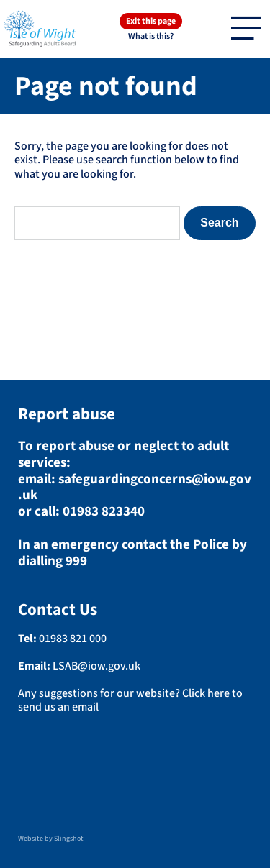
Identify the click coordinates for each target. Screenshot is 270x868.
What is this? (151, 36)
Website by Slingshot (51, 839)
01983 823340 (104, 512)
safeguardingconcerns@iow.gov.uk (135, 488)
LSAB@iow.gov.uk (96, 666)
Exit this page (151, 21)
